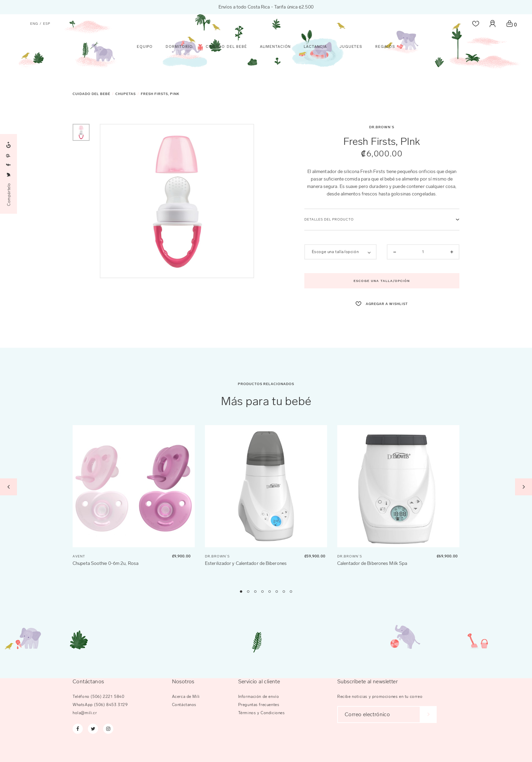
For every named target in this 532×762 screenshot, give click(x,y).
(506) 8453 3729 (111, 705)
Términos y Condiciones (262, 713)
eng (34, 24)
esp (47, 24)
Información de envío (259, 697)
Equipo (145, 75)
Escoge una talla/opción (382, 281)
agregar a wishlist (382, 304)
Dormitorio (179, 75)
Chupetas (126, 94)
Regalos (385, 75)
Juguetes (351, 75)
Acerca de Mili (186, 697)
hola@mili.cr (85, 713)
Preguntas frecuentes (259, 705)
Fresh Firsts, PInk (160, 94)
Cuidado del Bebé (226, 75)
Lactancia (315, 75)
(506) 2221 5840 (107, 697)
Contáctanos (184, 705)
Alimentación (275, 75)
